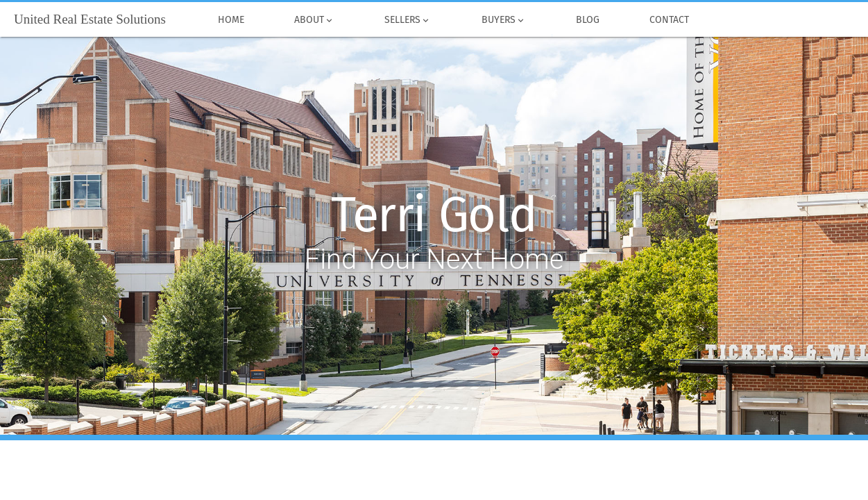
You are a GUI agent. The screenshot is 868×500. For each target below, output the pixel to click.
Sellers (408, 20)
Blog (588, 20)
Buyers (503, 20)
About (314, 20)
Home (231, 20)
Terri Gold (434, 215)
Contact (669, 20)
